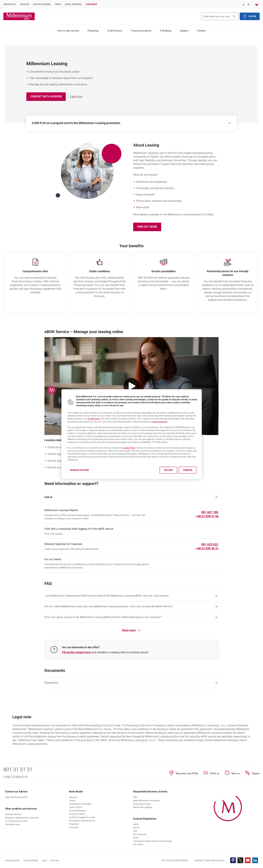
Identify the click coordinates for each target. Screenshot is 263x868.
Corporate (91, 4)
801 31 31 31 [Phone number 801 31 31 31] (18, 770)
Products (23, 39)
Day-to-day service (68, 31)
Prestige (24, 4)
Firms (58, 4)
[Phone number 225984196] (207, 516)
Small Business (73, 4)
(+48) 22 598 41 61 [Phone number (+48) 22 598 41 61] (16, 777)
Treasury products (141, 31)
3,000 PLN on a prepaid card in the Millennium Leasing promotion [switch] (76, 123)
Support (184, 31)
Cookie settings (31, 860)
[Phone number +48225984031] (207, 548)
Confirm (201, 479)
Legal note (76, 96)
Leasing (49, 39)
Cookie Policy (85, 415)
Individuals (10, 4)
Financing (93, 31)
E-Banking (166, 31)
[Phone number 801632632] (210, 544)
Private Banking (42, 4)
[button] (243, 4)
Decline (177, 479)
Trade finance (115, 31)
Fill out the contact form (76, 652)
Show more (131, 630)
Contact (201, 31)
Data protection (167, 419)
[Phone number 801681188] (210, 512)
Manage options (67, 479)
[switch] (230, 123)
